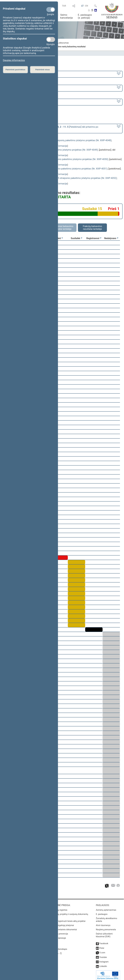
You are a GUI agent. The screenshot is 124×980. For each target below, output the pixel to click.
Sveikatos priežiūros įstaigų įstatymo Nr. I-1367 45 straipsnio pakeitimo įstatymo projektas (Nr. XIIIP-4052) (62, 178)
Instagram (104, 960)
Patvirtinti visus (43, 70)
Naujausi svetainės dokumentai (63, 927)
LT (82, 6)
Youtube (103, 955)
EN (87, 6)
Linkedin (103, 964)
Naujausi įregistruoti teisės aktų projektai (67, 919)
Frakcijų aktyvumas (60, 43)
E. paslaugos (102, 912)
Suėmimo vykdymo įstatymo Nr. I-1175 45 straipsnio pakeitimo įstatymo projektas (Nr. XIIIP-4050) (58, 159)
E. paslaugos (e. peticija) (85, 16)
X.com (102, 951)
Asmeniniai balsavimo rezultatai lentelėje (62, 228)
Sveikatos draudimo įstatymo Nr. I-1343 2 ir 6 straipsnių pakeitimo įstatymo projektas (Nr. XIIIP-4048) (60, 140)
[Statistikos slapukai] (51, 39)
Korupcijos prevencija (58, 932)
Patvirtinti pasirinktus (15, 70)
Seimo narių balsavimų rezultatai (71, 47)
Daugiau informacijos (14, 60)
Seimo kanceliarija (66, 16)
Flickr (102, 946)
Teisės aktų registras (58, 908)
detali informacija (58, 146)
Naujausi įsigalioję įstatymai (61, 923)
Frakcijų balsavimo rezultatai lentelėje (92, 228)
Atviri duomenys (103, 923)
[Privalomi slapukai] (51, 10)
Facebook (104, 941)
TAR (64, 6)
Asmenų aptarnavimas (106, 908)
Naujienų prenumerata (106, 927)
